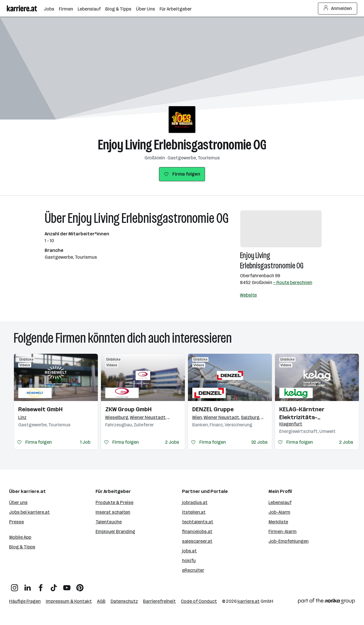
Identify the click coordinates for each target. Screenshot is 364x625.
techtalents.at (198, 522)
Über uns (18, 502)
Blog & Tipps (22, 547)
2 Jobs (172, 442)
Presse (16, 522)
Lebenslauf (280, 502)
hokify (189, 561)
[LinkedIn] (28, 586)
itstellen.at (194, 512)
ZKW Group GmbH (128, 409)
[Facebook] (41, 586)
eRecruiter (193, 570)
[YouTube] (67, 586)
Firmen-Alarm (283, 532)
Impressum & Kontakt (69, 601)
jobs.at (189, 551)
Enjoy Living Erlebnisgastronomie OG (182, 145)
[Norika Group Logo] (326, 602)
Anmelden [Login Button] (338, 9)
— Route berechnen (293, 282)
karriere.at (249, 601)
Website (248, 295)
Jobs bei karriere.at (29, 512)
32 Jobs (259, 442)
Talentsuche (109, 522)
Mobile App (20, 537)
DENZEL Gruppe (213, 409)
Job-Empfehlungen (288, 541)
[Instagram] (15, 586)
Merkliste (278, 522)
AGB (101, 601)
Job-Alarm (279, 512)
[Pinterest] (80, 586)
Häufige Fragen (25, 601)
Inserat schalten (113, 512)
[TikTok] (54, 586)
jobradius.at (195, 502)
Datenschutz (124, 601)
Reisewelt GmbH (40, 409)
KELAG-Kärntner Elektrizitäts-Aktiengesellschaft (306, 414)
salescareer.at (197, 541)
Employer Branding (115, 532)
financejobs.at (197, 532)
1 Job (85, 442)
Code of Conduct (199, 601)
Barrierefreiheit (159, 601)
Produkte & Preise (114, 502)
